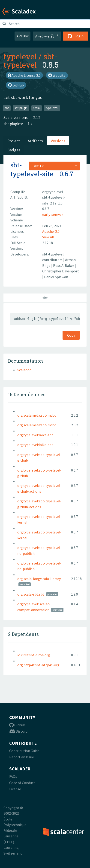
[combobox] (54, 166)
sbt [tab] (45, 298)
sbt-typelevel (30, 61)
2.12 (37, 117)
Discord (18, 731)
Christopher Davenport (61, 271)
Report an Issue (22, 757)
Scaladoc (24, 370)
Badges (14, 150)
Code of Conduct (22, 783)
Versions (58, 141)
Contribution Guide (24, 751)
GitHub (16, 85)
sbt (7, 108)
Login (76, 36)
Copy (71, 335)
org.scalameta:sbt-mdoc (37, 415)
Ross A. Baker (64, 265)
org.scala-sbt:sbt (31, 594)
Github (17, 725)
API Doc (22, 36)
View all (48, 237)
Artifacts (35, 141)
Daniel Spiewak (56, 277)
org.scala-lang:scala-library (39, 579)
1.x (30, 124)
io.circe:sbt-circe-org (34, 655)
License (15, 789)
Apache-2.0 (51, 231)
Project (13, 141)
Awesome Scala (47, 36)
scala (36, 108)
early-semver (53, 214)
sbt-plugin (21, 108)
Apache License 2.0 (24, 75)
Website (57, 75)
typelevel (20, 56)
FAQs (13, 776)
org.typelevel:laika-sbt (35, 435)
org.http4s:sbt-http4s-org (38, 665)
